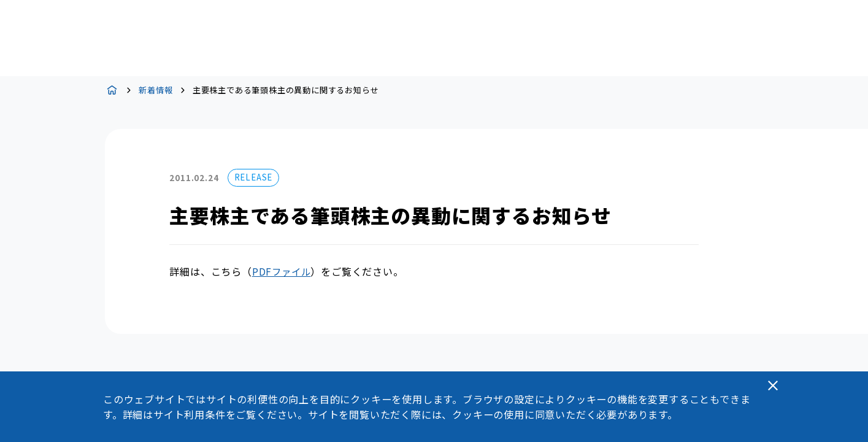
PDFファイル (282, 271)
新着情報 (156, 90)
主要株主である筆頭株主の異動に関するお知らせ (286, 90)
